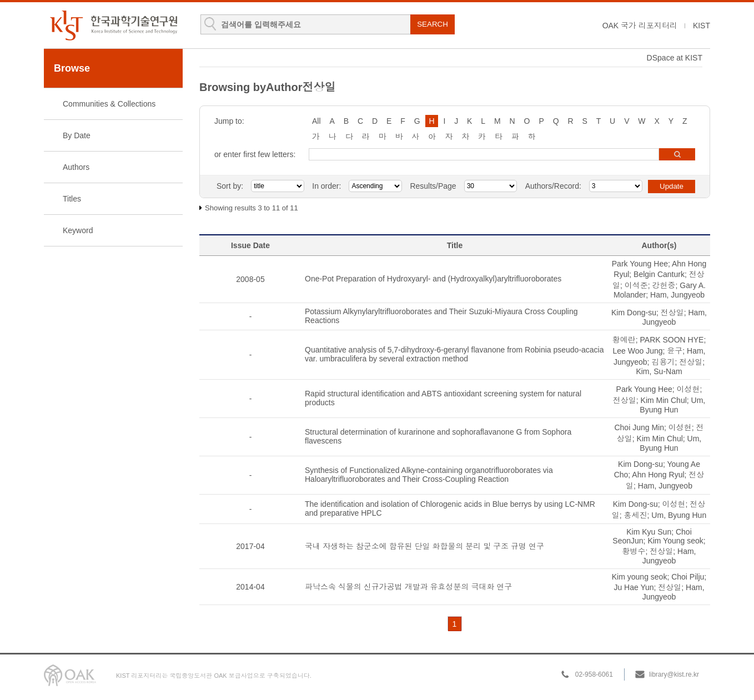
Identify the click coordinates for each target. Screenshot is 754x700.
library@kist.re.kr (674, 674)
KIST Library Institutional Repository (113, 25)
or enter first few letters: (255, 154)
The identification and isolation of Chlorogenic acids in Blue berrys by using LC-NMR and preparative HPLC (450, 508)
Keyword (78, 230)
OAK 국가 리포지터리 (640, 26)
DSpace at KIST (675, 58)
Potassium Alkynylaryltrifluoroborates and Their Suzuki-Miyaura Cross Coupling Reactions (441, 316)
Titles (72, 199)
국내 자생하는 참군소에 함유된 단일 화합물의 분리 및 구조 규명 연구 (424, 546)
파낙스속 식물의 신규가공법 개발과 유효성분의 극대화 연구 (408, 587)
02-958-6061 (594, 674)
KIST (702, 26)
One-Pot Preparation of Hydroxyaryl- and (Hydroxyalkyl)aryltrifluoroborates (433, 279)
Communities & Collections (109, 104)
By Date (77, 135)
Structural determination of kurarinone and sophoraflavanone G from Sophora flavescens (438, 436)
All (316, 121)
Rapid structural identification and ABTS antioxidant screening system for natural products (443, 398)
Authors (76, 167)
